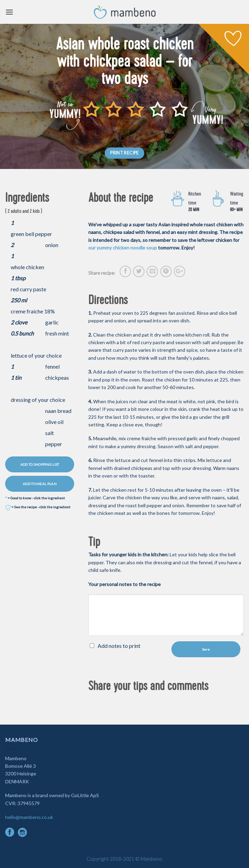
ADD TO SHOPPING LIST (40, 464)
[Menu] (9, 12)
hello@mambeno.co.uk (29, 817)
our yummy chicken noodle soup (123, 248)
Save (206, 649)
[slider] (136, 109)
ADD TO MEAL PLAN (40, 484)
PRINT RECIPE (124, 153)
